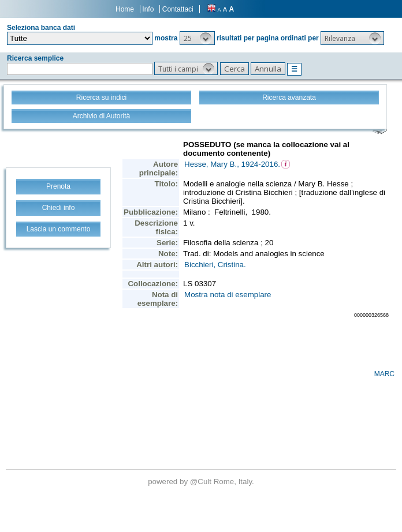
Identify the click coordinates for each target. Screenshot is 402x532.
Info (148, 9)
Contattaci (178, 9)
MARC (384, 374)
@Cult (202, 482)
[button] (197, 38)
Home (125, 9)
